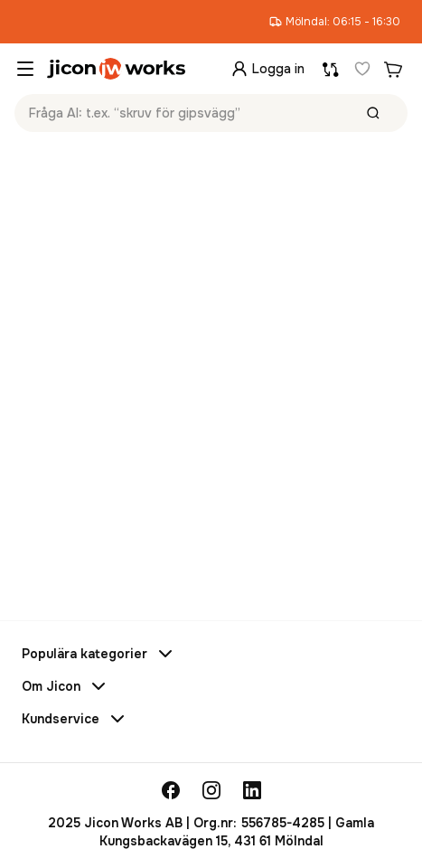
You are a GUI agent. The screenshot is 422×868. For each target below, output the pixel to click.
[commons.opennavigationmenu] (25, 69)
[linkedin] (252, 790)
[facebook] (171, 790)
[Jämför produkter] (331, 69)
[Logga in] (267, 69)
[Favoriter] (362, 69)
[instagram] (211, 790)
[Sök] (373, 113)
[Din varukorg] (393, 69)
